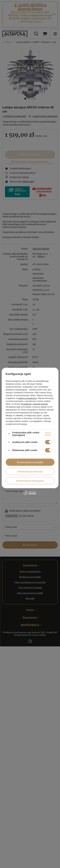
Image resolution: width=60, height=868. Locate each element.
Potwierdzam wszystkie (30, 462)
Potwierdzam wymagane (30, 481)
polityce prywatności (27, 398)
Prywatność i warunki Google (34, 404)
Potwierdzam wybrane (30, 471)
